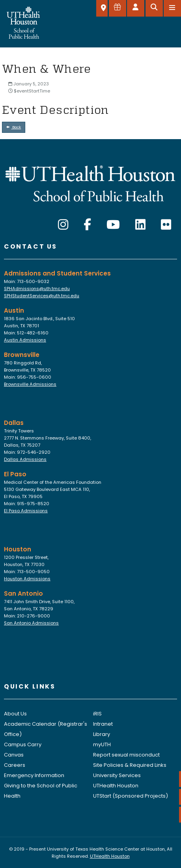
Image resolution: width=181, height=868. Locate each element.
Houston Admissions (27, 579)
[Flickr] (166, 225)
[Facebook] (87, 225)
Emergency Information (34, 775)
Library (102, 734)
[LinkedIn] (140, 225)
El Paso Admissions (26, 511)
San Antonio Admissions (31, 623)
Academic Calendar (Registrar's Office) (46, 729)
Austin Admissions (25, 340)
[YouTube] (113, 225)
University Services (117, 775)
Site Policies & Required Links (130, 765)
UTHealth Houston (116, 786)
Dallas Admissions (25, 459)
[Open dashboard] (136, 8)
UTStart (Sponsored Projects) (131, 796)
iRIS (97, 714)
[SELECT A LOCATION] (102, 8)
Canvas (14, 755)
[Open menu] (172, 8)
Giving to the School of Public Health (41, 791)
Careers (15, 765)
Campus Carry (23, 744)
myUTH (102, 744)
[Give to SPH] (118, 8)
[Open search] (154, 8)
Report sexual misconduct (126, 755)
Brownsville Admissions (30, 384)
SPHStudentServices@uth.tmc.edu (42, 296)
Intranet (103, 724)
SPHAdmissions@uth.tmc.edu (37, 289)
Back (14, 127)
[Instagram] (63, 225)
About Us (15, 714)
